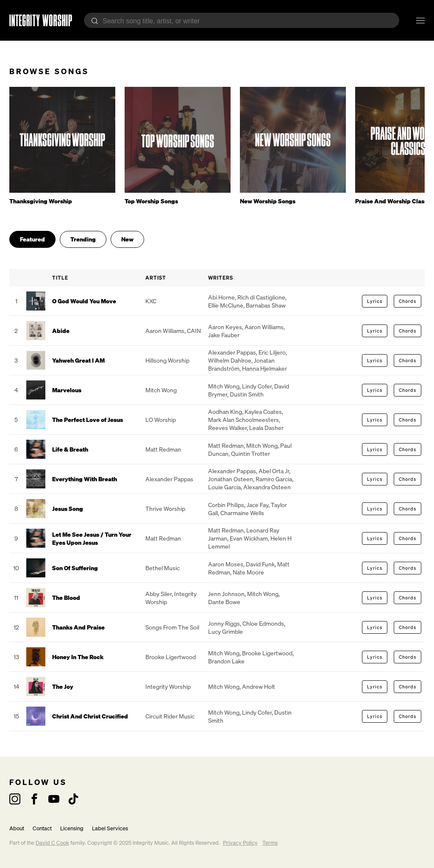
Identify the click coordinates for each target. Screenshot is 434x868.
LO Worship (161, 420)
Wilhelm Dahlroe (230, 360)
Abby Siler (159, 594)
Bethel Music (163, 568)
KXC (151, 301)
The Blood (66, 598)
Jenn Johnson (226, 594)
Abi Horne (221, 297)
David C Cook (52, 843)
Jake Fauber (224, 335)
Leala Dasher (266, 428)
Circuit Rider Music (170, 716)
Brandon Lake (226, 661)
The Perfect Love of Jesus (88, 420)
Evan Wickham (249, 538)
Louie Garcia (224, 487)
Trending (83, 239)
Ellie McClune (226, 305)
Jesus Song (68, 509)
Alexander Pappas (232, 352)
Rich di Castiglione (261, 297)
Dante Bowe (224, 602)
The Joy (63, 686)
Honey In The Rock (78, 657)
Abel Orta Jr (274, 471)
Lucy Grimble (225, 631)
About (17, 828)
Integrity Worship (168, 686)
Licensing (72, 828)
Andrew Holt (259, 686)
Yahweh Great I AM (78, 360)
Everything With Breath (85, 479)
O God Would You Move (84, 301)
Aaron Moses (226, 564)
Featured (32, 239)
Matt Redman (163, 449)
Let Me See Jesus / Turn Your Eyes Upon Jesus (92, 538)
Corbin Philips (226, 505)
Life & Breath (70, 449)
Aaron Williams (165, 331)
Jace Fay (257, 505)
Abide (61, 331)
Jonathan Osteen (231, 479)
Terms (270, 843)
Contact (42, 828)
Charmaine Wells (242, 513)
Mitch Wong (161, 390)
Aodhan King (225, 412)
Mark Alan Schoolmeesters (243, 420)
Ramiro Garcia (274, 479)
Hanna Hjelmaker (264, 368)
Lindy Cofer (257, 386)
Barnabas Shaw (266, 305)
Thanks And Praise (78, 627)
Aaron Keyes (225, 327)
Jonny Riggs (224, 623)
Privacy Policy (240, 843)
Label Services (110, 828)
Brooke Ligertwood (171, 657)
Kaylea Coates (263, 412)
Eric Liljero (272, 352)
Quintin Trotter (250, 453)
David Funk (260, 564)
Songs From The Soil (172, 627)
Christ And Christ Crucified (90, 716)
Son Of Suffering (75, 568)
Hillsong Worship (167, 360)
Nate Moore (248, 572)
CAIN (194, 331)
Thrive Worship (165, 509)
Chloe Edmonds (263, 623)
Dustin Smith (247, 394)
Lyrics (375, 301)
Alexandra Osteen (267, 487)
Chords (408, 301)
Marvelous (67, 390)
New (127, 239)
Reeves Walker (227, 428)
